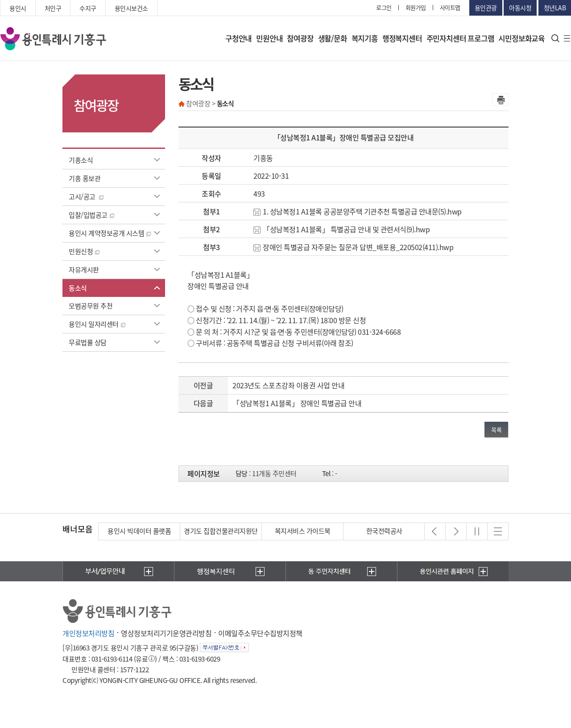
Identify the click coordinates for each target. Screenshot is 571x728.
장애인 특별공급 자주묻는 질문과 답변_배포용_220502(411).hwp (353, 247)
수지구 (88, 8)
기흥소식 (81, 160)
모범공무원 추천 (91, 306)
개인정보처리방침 (88, 633)
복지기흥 (365, 38)
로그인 (384, 7)
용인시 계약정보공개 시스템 (110, 233)
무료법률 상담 (88, 342)
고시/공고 (86, 197)
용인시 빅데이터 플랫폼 (139, 531)
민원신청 (84, 251)
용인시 (18, 8)
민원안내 (269, 38)
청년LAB (555, 8)
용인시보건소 (131, 8)
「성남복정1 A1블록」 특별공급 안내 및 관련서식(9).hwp (341, 229)
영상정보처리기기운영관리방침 (166, 633)
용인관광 (486, 8)
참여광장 (300, 38)
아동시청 (520, 8)
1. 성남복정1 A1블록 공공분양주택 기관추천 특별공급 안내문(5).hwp (358, 211)
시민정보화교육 (521, 38)
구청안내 (238, 38)
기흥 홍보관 (85, 178)
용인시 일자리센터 (97, 324)
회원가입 (416, 7)
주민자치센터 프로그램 (460, 38)
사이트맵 (450, 7)
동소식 (78, 288)
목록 (496, 430)
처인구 (53, 8)
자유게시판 (84, 270)
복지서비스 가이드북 (303, 531)
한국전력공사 (384, 531)
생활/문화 (333, 38)
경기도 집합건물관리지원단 (221, 531)
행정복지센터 (402, 38)
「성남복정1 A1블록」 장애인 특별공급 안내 (297, 403)
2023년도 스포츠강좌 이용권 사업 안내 (288, 385)
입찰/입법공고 (91, 215)
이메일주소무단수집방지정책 (260, 633)
